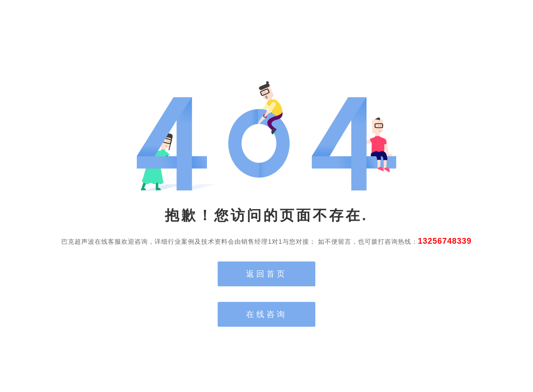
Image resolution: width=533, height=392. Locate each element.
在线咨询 (266, 314)
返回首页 (266, 274)
